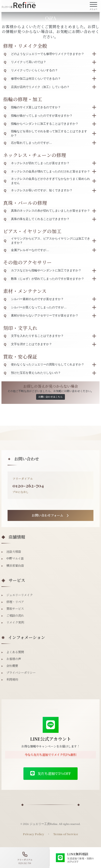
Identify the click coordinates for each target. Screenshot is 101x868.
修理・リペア (13, 602)
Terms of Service (66, 834)
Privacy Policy (34, 834)
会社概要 (10, 666)
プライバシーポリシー (19, 673)
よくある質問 (13, 652)
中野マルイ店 (13, 558)
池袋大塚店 (11, 552)
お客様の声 (11, 659)
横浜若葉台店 (13, 566)
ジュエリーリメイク (17, 595)
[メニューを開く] (93, 6)
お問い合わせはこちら (50, 397)
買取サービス (13, 609)
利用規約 (10, 679)
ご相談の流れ (13, 615)
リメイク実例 (13, 622)
